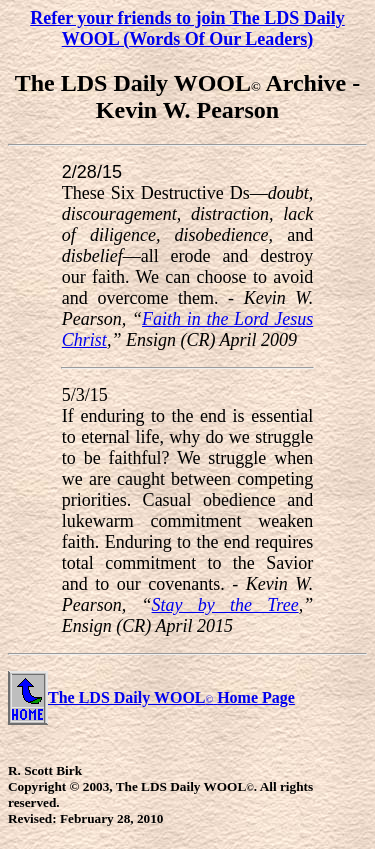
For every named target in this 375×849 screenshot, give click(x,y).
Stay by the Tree (225, 605)
